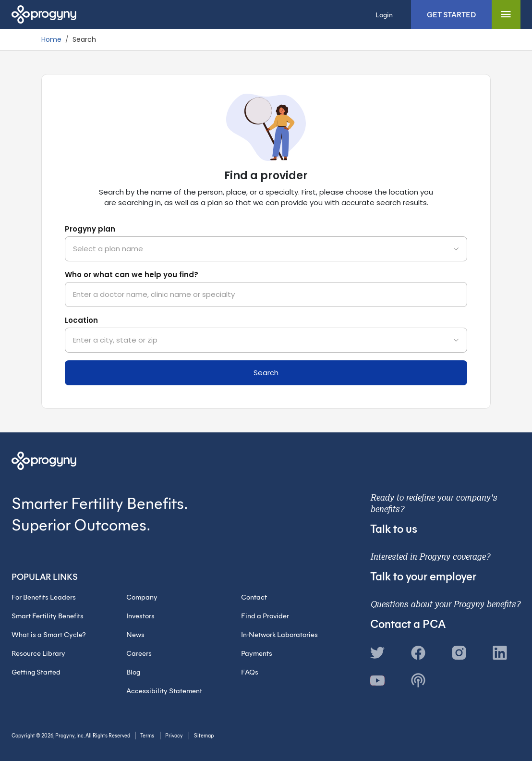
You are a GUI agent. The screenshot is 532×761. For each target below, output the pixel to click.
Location (81, 320)
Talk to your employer (423, 576)
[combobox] (266, 249)
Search (266, 373)
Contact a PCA (408, 623)
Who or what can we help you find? (132, 275)
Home (51, 39)
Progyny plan (90, 229)
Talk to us (394, 528)
